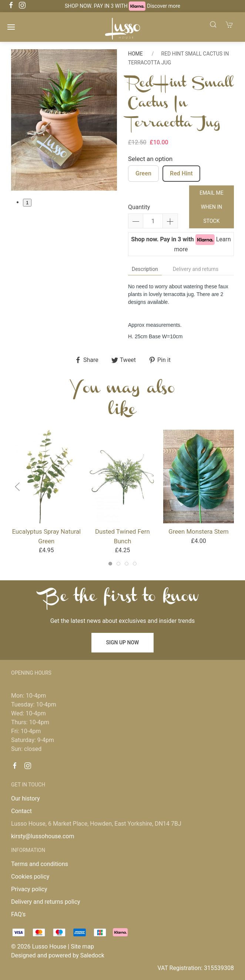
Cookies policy (30, 877)
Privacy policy (29, 889)
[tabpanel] (64, 120)
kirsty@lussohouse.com (43, 836)
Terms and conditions (40, 864)
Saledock (92, 955)
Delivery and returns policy (46, 902)
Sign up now (123, 642)
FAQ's (18, 914)
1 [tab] (27, 203)
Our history (26, 798)
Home (135, 54)
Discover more (164, 6)
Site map (82, 947)
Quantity (139, 207)
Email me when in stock (211, 207)
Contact (21, 811)
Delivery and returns (196, 269)
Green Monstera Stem (198, 531)
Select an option (150, 159)
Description (145, 269)
